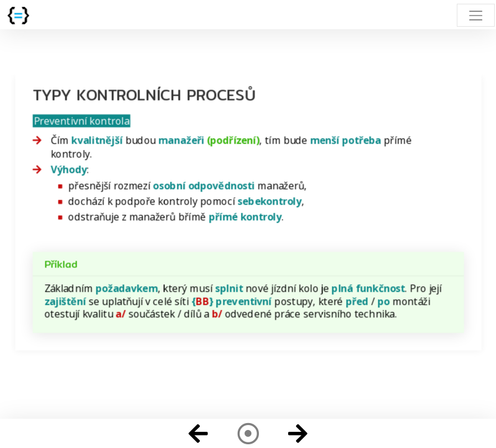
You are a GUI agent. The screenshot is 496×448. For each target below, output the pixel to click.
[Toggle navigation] (476, 15)
